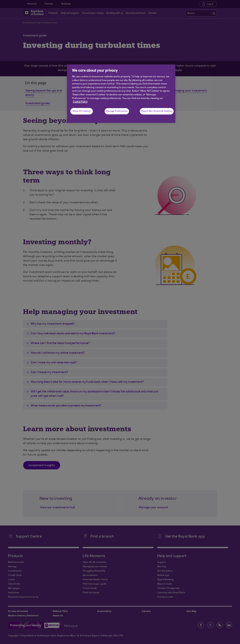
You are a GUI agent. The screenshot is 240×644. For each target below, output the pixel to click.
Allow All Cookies (82, 111)
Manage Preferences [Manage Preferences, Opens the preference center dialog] (117, 111)
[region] (121, 94)
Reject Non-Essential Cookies (157, 111)
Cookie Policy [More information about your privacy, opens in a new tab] (80, 102)
